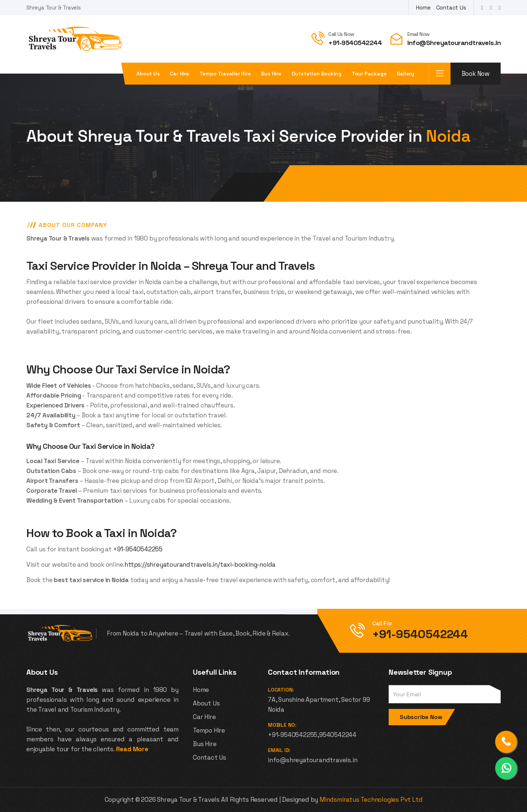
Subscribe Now (421, 717)
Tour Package (369, 74)
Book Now (476, 74)
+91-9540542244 (355, 43)
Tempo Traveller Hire (225, 74)
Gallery (405, 74)
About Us (206, 703)
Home (423, 8)
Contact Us (451, 8)
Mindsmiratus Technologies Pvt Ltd (371, 800)
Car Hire (179, 74)
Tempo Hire (209, 730)
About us (148, 74)
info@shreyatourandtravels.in (454, 43)
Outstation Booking (317, 74)
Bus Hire (271, 74)
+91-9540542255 (138, 549)
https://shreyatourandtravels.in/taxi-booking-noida (200, 565)
